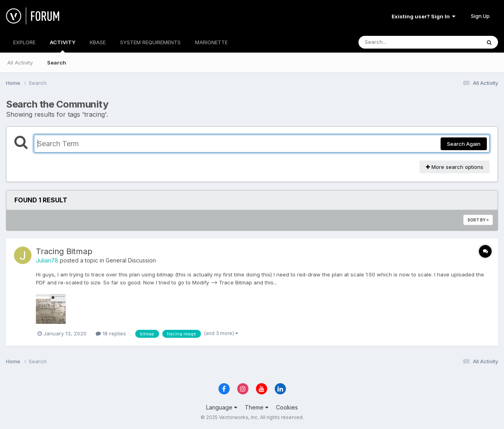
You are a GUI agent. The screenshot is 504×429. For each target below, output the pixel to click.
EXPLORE (24, 42)
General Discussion (131, 260)
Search (57, 63)
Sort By (478, 220)
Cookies (287, 407)
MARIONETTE (211, 42)
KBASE (98, 42)
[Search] (398, 42)
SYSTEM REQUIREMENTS (150, 42)
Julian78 (47, 260)
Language (222, 407)
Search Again (464, 144)
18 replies (111, 333)
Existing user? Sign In (423, 16)
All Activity (20, 63)
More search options (455, 167)
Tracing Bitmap (64, 251)
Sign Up (480, 16)
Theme (257, 407)
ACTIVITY (63, 46)
